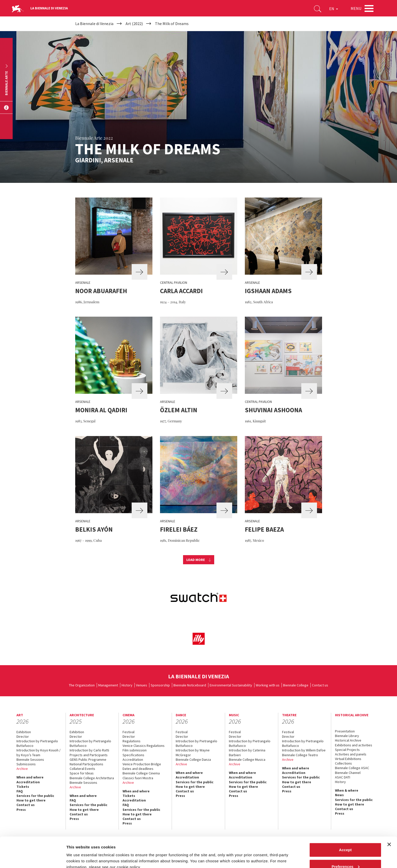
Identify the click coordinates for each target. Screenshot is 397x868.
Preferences (346, 838)
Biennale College (296, 685)
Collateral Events (82, 769)
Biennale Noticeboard (190, 685)
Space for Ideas (82, 773)
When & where (347, 790)
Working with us (268, 685)
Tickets (23, 787)
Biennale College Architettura (92, 778)
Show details (78, 852)
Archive (22, 769)
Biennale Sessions (30, 759)
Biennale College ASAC (352, 768)
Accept (345, 821)
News (339, 795)
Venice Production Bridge (142, 764)
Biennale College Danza (193, 759)
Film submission (135, 750)
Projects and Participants (89, 755)
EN (334, 9)
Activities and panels (351, 754)
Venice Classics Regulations (144, 746)
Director (23, 736)
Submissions (26, 764)
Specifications (133, 755)
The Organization (82, 685)
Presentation (345, 731)
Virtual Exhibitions (348, 759)
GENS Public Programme (88, 759)
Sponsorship (160, 685)
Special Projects (347, 750)
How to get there (31, 800)
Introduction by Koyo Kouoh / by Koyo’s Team (38, 752)
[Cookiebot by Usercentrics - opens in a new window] (33, 858)
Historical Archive (348, 740)
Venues (142, 685)
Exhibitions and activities (354, 745)
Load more (196, 560)
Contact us (320, 685)
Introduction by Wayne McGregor (193, 752)
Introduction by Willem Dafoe (304, 750)
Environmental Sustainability (231, 685)
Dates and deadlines (138, 769)
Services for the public (35, 796)
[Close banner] (389, 816)
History (127, 685)
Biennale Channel (348, 773)
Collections (343, 763)
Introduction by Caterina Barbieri (247, 752)
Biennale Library (347, 736)
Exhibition (24, 732)
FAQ (20, 791)
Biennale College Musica (247, 759)
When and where (30, 777)
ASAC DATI (343, 777)
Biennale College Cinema (141, 773)
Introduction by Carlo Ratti (89, 750)
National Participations (86, 764)
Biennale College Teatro (300, 755)
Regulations (132, 741)
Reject (345, 854)
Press (180, 796)
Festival (128, 732)
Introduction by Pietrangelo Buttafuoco (37, 743)
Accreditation (28, 782)
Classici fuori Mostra (138, 778)
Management (108, 685)
